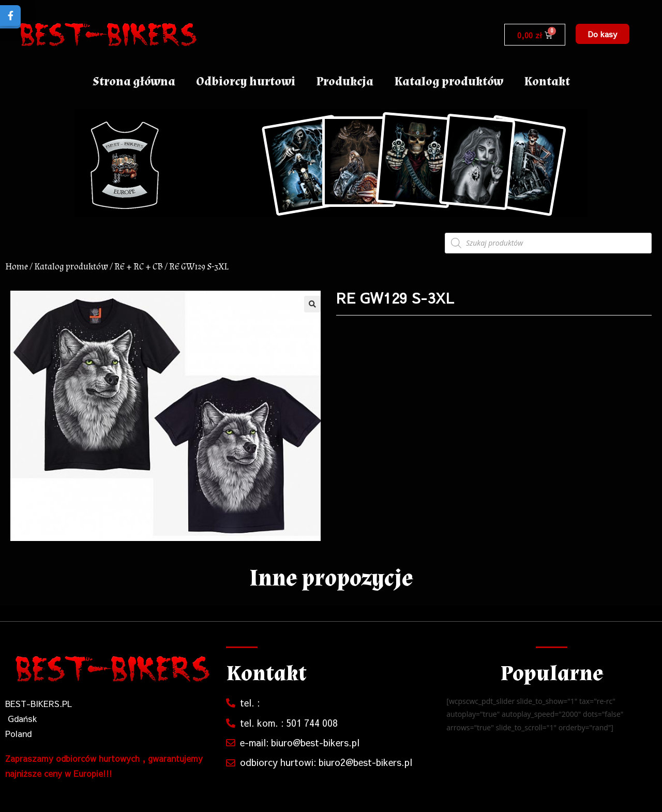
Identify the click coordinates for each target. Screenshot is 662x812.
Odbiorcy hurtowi (246, 81)
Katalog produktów (449, 81)
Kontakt (547, 81)
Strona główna (134, 81)
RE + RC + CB (139, 267)
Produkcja (345, 81)
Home (17, 267)
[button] (603, 34)
